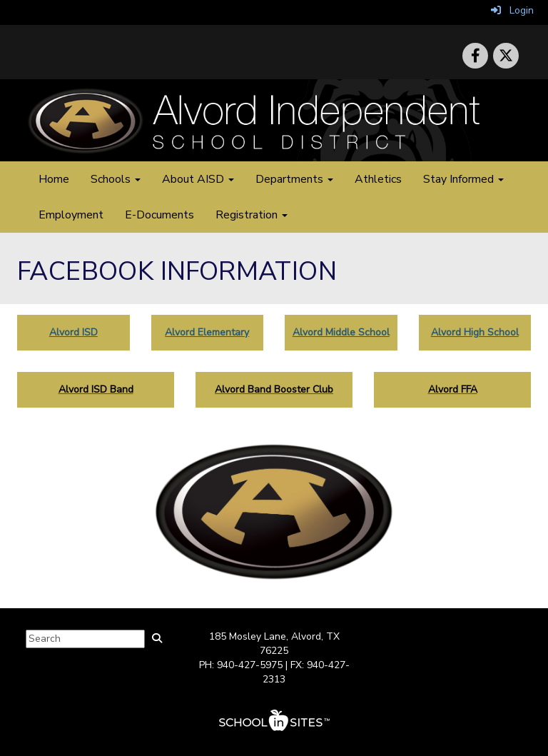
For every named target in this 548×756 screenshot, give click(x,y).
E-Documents (159, 215)
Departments (294, 179)
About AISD (198, 179)
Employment (71, 215)
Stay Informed (463, 179)
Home (54, 179)
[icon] (506, 56)
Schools (116, 179)
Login (512, 10)
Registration (252, 215)
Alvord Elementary (207, 332)
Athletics (378, 179)
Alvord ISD (73, 332)
